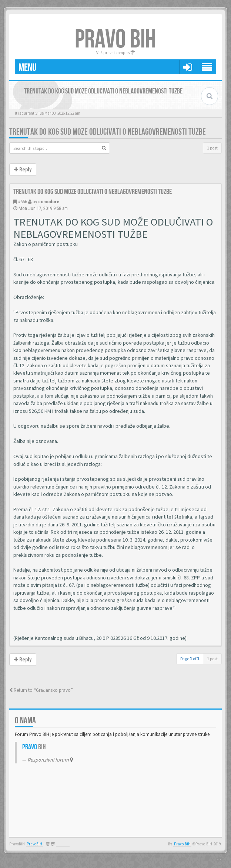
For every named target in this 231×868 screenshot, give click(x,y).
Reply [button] (23, 170)
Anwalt (63, 844)
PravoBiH (34, 844)
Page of (190, 659)
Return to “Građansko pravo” (41, 690)
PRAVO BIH (115, 40)
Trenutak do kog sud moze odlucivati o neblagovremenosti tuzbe (108, 132)
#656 (22, 202)
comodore (49, 202)
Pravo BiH (182, 844)
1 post (212, 148)
